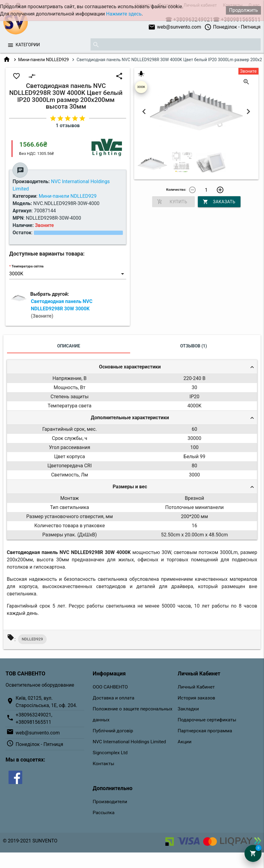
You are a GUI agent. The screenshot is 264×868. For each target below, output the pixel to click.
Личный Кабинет (196, 687)
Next (248, 111)
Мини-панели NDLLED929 (44, 60)
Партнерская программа (205, 731)
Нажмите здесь (124, 14)
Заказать (219, 202)
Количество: (176, 190)
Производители (110, 802)
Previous (144, 111)
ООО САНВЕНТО (110, 687)
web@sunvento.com (175, 27)
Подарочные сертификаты (207, 720)
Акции (185, 742)
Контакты (103, 764)
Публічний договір (113, 731)
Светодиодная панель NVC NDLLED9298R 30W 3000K (62, 309)
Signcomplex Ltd (110, 753)
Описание (68, 346)
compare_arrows (32, 76)
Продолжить (243, 10)
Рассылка (104, 813)
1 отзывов (68, 125)
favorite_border (16, 76)
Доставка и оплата (114, 698)
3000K (141, 87)
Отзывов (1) (194, 346)
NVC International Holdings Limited (129, 742)
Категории (28, 45)
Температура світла (28, 266)
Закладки (188, 709)
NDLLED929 (32, 639)
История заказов (196, 698)
